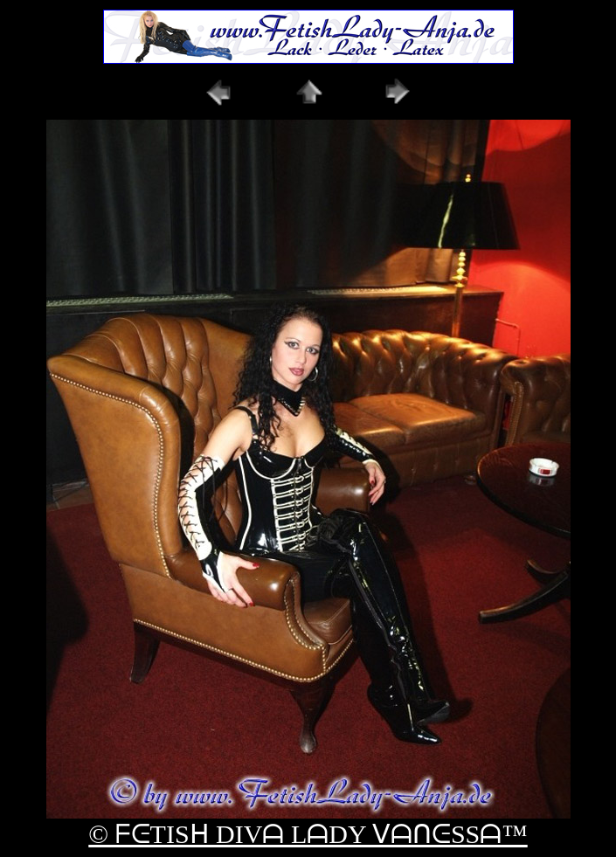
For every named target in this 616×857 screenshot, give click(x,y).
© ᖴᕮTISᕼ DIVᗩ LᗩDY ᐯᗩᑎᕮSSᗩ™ (308, 834)
